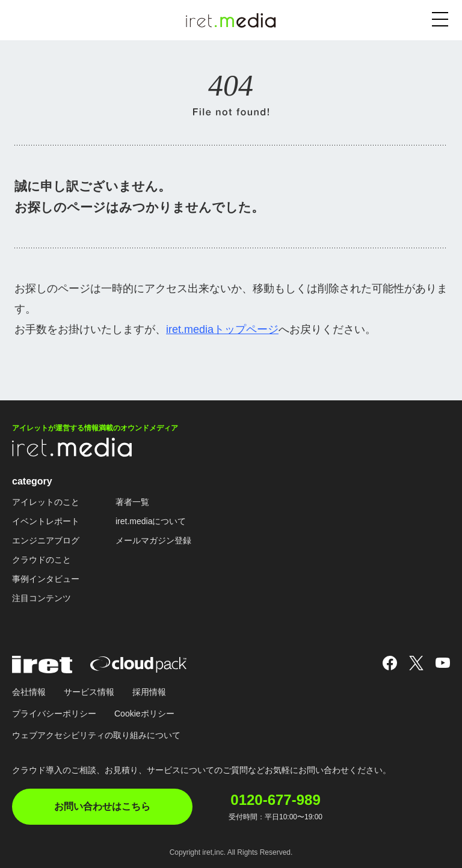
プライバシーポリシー (54, 714)
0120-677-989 (275, 800)
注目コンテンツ (42, 598)
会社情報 (29, 692)
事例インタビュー (46, 579)
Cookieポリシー (144, 714)
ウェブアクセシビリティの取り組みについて (96, 735)
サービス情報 (89, 692)
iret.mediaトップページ (222, 329)
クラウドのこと (42, 560)
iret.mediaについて (151, 521)
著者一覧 (132, 502)
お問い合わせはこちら (102, 806)
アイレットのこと (46, 502)
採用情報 (149, 692)
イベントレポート (46, 521)
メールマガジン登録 (153, 540)
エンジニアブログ (46, 540)
